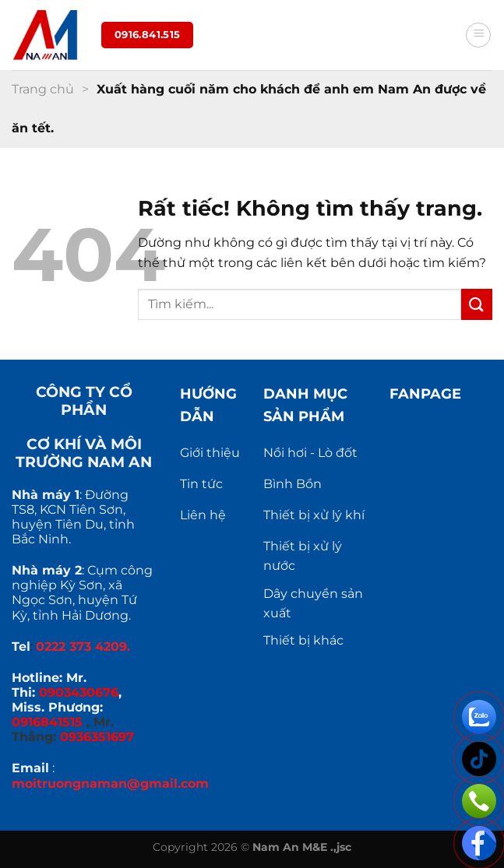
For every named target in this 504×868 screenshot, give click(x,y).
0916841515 (47, 722)
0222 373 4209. (83, 647)
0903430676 (79, 692)
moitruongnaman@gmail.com (110, 784)
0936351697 (97, 737)
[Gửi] (477, 304)
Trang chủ (43, 89)
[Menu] (478, 35)
